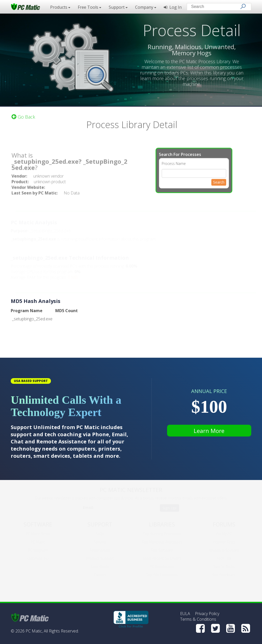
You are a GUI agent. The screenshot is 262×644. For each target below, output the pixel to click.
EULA (185, 614)
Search (219, 179)
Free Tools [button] (89, 7)
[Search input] (215, 7)
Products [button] (60, 7)
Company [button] (146, 7)
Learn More (209, 431)
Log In (173, 7)
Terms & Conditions (198, 619)
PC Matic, (34, 631)
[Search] (243, 6)
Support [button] (118, 7)
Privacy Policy (207, 614)
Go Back (23, 114)
